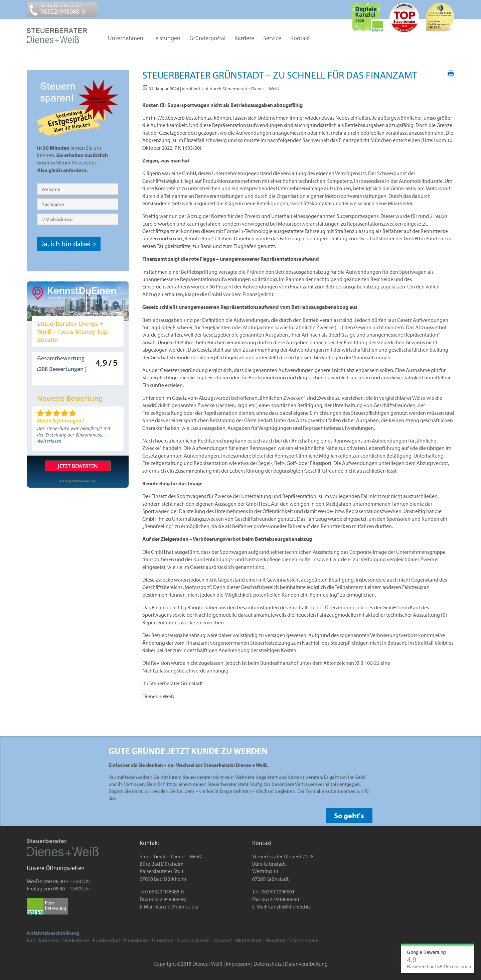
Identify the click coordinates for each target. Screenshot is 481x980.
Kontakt (300, 38)
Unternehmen (126, 38)
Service (272, 38)
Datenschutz (268, 964)
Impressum (238, 964)
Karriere (244, 38)
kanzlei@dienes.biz (177, 906)
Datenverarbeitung (306, 964)
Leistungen (166, 38)
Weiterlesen (49, 441)
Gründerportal (207, 38)
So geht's (349, 816)
